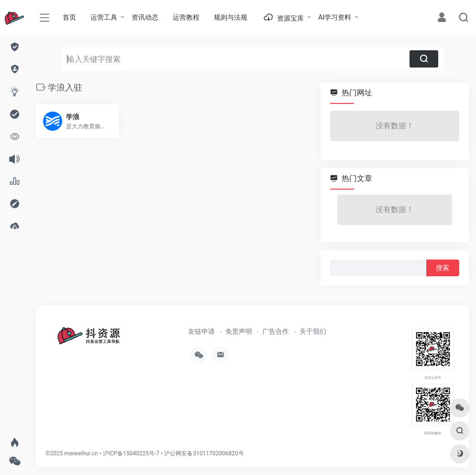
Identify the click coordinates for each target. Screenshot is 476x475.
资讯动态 (145, 17)
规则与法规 (231, 17)
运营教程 (186, 17)
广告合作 (276, 331)
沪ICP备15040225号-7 (131, 453)
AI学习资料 (335, 17)
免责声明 (239, 331)
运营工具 (104, 17)
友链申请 (201, 331)
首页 (69, 17)
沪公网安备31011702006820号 (204, 453)
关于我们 (313, 331)
